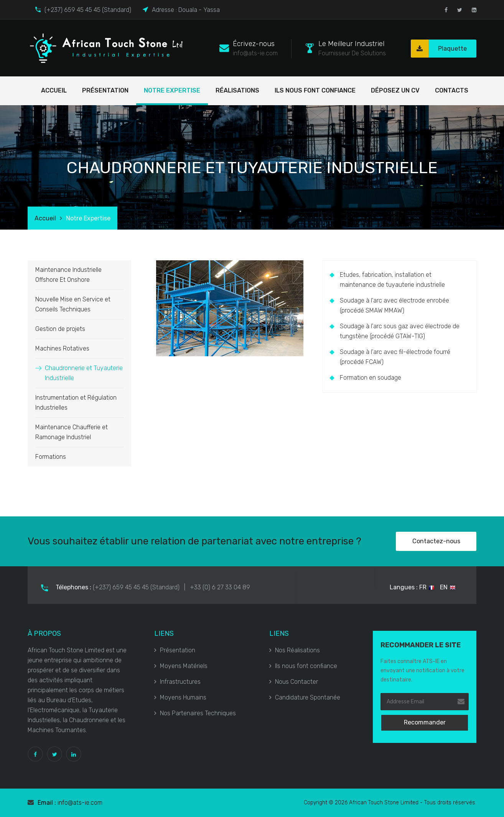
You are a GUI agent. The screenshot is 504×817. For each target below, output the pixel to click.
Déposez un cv (395, 90)
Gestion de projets (60, 329)
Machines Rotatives (62, 348)
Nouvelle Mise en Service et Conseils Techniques (73, 304)
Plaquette (439, 49)
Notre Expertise (172, 90)
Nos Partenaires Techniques (195, 713)
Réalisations (237, 90)
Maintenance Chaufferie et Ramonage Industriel (72, 432)
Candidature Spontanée (305, 697)
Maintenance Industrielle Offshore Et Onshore (68, 275)
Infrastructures (177, 682)
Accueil (54, 90)
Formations (51, 457)
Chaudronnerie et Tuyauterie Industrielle (84, 373)
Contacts (452, 90)
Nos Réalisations (295, 650)
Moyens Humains (180, 697)
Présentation (105, 90)
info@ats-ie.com (80, 803)
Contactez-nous (436, 541)
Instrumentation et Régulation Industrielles (76, 403)
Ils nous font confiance (315, 90)
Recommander (425, 722)
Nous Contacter (294, 682)
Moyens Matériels (181, 666)
